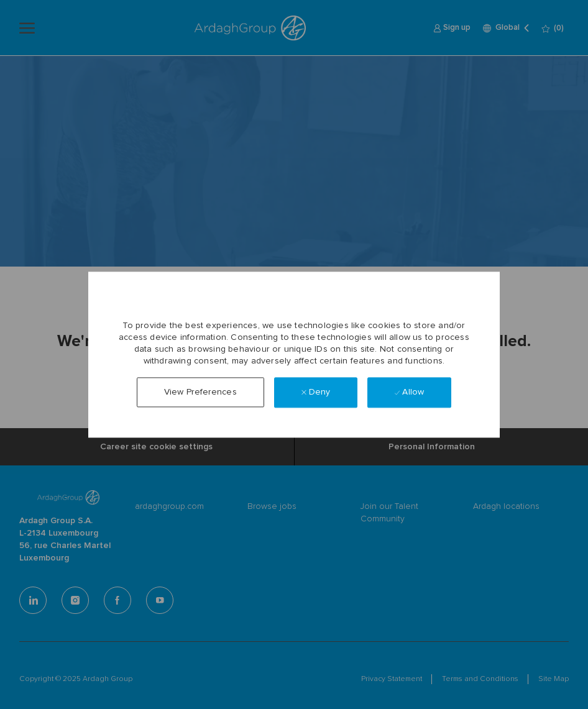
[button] (200, 393)
